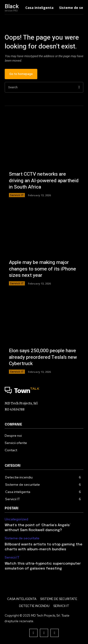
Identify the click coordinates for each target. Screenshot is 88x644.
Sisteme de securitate (22, 538)
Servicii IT (17, 195)
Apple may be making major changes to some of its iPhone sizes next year (42, 269)
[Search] (79, 87)
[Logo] (44, 391)
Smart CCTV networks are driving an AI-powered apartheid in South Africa (44, 181)
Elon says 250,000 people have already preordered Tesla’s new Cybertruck (43, 357)
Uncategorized (16, 519)
